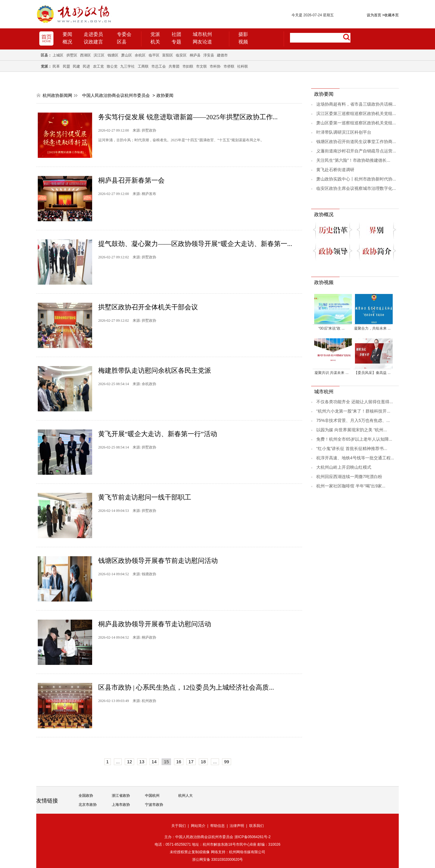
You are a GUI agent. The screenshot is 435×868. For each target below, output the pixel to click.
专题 (176, 42)
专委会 (124, 34)
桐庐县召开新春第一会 (131, 180)
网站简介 (198, 826)
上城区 (58, 55)
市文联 (201, 66)
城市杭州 (202, 34)
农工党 (98, 66)
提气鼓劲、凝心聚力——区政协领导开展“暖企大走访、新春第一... (195, 244)
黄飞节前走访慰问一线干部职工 (145, 497)
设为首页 (374, 15)
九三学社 (127, 66)
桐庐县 (195, 55)
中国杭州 (152, 796)
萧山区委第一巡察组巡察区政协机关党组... (356, 123)
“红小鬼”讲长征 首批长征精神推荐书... (352, 448)
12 (129, 762)
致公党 (112, 66)
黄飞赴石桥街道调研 (335, 170)
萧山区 (127, 55)
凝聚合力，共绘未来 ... (372, 328)
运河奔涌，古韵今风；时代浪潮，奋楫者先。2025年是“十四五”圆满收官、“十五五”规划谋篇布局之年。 (181, 140)
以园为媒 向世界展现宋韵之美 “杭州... (352, 430)
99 (227, 762)
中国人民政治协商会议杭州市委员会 (116, 95)
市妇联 (188, 66)
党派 (155, 34)
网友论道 (202, 42)
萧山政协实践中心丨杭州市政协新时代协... (356, 179)
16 (179, 762)
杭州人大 (185, 796)
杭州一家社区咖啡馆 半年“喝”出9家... (351, 486)
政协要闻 (165, 95)
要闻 (67, 34)
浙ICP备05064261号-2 (253, 837)
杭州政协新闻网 (57, 95)
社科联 (243, 66)
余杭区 (140, 55)
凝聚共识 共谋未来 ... (332, 373)
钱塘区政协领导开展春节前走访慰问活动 (158, 561)
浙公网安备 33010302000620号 (218, 860)
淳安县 (209, 55)
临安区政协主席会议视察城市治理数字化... (356, 188)
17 (191, 762)
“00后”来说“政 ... (332, 328)
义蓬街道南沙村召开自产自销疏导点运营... (356, 151)
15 (166, 762)
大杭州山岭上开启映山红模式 (344, 467)
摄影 (243, 34)
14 (154, 762)
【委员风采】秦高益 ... (372, 373)
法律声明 (237, 826)
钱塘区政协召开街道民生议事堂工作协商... (356, 142)
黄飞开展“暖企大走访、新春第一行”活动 (158, 434)
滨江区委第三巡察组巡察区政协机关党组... (356, 113)
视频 (243, 42)
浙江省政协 (121, 796)
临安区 (181, 55)
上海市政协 (121, 805)
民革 (56, 66)
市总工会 (159, 66)
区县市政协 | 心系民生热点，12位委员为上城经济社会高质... (186, 687)
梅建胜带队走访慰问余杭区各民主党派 (155, 370)
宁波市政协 (154, 805)
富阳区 (168, 55)
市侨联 (229, 66)
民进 (86, 66)
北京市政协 (88, 805)
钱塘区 (113, 55)
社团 (176, 34)
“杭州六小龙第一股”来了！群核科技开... (353, 411)
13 (142, 762)
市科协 (215, 66)
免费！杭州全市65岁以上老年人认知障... (354, 439)
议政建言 (93, 42)
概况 (67, 42)
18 (203, 762)
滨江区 (99, 55)
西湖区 (85, 55)
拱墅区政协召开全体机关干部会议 (148, 307)
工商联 (143, 66)
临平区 (154, 55)
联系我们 (256, 826)
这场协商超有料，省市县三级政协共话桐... (356, 104)
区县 (122, 42)
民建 (76, 66)
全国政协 (86, 796)
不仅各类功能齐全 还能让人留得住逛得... (355, 402)
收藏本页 (390, 15)
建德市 (222, 55)
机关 (155, 42)
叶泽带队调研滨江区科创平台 (344, 132)
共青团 (174, 66)
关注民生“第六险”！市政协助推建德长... (353, 160)
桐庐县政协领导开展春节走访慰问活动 (155, 624)
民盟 (66, 66)
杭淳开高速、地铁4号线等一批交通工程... (355, 458)
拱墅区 (72, 55)
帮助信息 (217, 826)
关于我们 (179, 826)
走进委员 (93, 34)
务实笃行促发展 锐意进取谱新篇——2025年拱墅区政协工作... (188, 117)
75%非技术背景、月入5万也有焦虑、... (353, 420)
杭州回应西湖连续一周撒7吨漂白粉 (349, 477)
